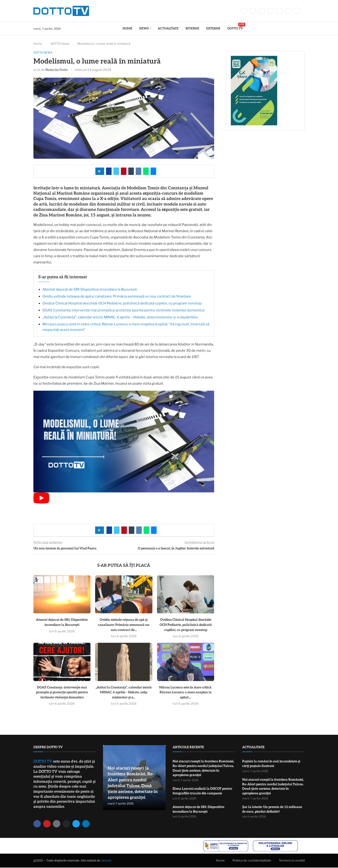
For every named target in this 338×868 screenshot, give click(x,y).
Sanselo (106, 861)
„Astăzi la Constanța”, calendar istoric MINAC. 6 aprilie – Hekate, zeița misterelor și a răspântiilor (120, 318)
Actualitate (168, 29)
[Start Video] (41, 503)
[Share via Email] (153, 171)
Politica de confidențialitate (252, 861)
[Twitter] (253, 11)
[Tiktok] (297, 11)
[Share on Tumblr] (131, 171)
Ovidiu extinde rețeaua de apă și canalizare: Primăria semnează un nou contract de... (124, 625)
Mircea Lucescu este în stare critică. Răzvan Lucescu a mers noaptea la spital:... (186, 693)
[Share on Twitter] (116, 171)
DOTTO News (60, 44)
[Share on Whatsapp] (146, 171)
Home (127, 29)
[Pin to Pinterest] (124, 171)
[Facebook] (244, 11)
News (144, 29)
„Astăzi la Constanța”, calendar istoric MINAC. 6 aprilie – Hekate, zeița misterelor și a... (124, 693)
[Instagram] (262, 11)
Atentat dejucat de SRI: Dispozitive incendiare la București (90, 290)
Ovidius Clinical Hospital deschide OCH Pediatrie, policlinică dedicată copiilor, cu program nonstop (122, 304)
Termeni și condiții (292, 861)
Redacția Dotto (57, 70)
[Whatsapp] (288, 11)
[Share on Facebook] (109, 171)
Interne (192, 29)
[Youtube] (279, 11)
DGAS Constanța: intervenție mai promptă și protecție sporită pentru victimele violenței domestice (124, 311)
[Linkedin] (270, 11)
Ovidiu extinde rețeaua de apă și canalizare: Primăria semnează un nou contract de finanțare (117, 297)
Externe (213, 29)
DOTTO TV (235, 27)
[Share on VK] (138, 171)
